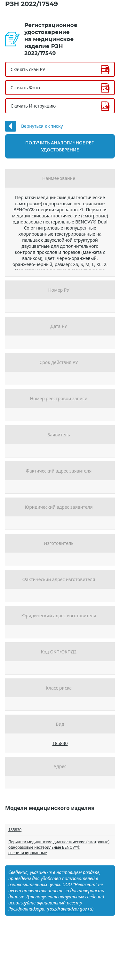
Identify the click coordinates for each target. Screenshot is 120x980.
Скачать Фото (25, 88)
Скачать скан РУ (28, 69)
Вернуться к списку (42, 126)
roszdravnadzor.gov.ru (70, 909)
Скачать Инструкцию (33, 106)
